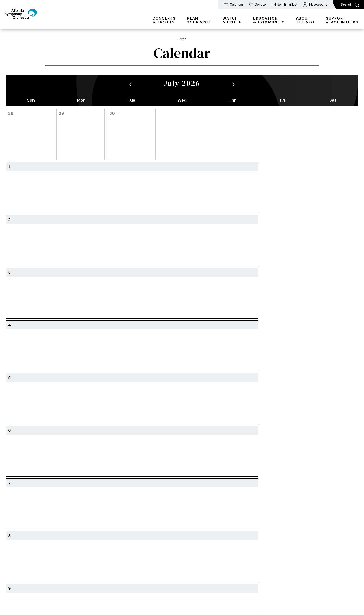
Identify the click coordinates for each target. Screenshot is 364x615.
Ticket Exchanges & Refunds (58, 539)
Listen (140, 493)
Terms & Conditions (59, 599)
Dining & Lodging (102, 493)
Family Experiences (196, 486)
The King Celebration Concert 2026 (151, 504)
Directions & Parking (104, 486)
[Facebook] (57, 442)
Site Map (138, 599)
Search (350, 5)
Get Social (236, 524)
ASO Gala (281, 493)
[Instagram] (77, 442)
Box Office (51, 529)
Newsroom (236, 501)
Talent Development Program (197, 516)
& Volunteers (342, 20)
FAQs (93, 501)
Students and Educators (200, 493)
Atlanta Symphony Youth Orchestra (201, 504)
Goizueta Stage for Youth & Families (201, 528)
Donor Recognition (288, 521)
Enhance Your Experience (108, 516)
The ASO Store (100, 524)
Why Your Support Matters (288, 511)
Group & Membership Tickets (59, 511)
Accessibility (98, 509)
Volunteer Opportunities (292, 529)
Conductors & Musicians (247, 486)
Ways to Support (287, 501)
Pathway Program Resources (195, 541)
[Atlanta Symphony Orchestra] (30, 22)
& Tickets (164, 20)
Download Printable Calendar (182, 395)
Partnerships (283, 536)
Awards (233, 532)
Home (182, 39)
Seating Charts (54, 549)
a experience (298, 599)
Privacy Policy (91, 599)
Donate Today (285, 486)
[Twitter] (47, 442)
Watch (140, 486)
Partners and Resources (200, 559)
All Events (50, 486)
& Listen (232, 20)
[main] (182, 226)
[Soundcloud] (89, 442)
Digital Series (53, 501)
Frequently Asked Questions (287, 547)
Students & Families (58, 521)
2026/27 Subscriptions (60, 493)
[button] (130, 84)
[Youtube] (67, 442)
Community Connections (247, 516)
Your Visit (199, 20)
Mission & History (241, 493)
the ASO (305, 20)
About (232, 509)
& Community (269, 20)
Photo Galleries (193, 551)
